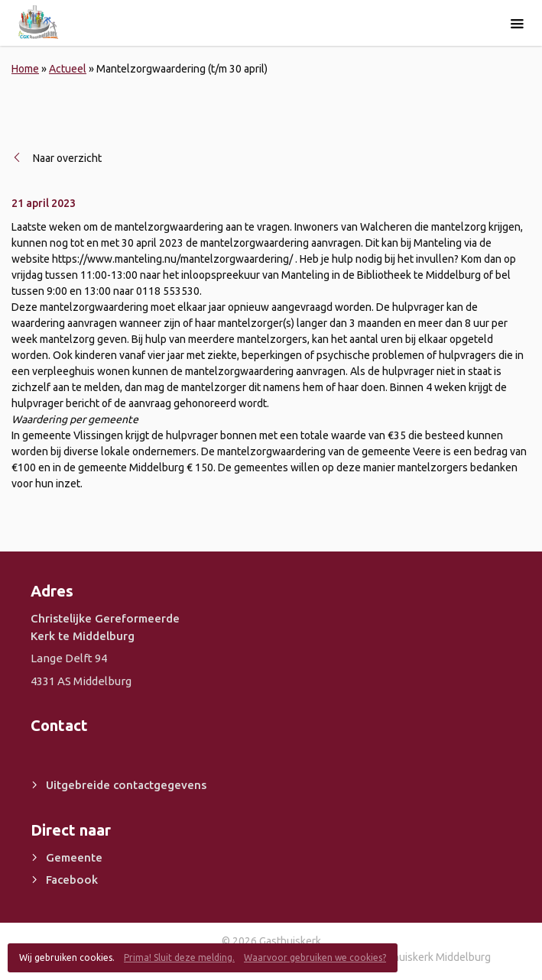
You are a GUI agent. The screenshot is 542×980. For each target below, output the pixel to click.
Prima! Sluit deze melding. (179, 957)
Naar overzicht (67, 158)
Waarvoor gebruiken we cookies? (315, 957)
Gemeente (74, 857)
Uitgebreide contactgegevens (126, 785)
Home (25, 69)
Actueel (68, 69)
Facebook (72, 880)
